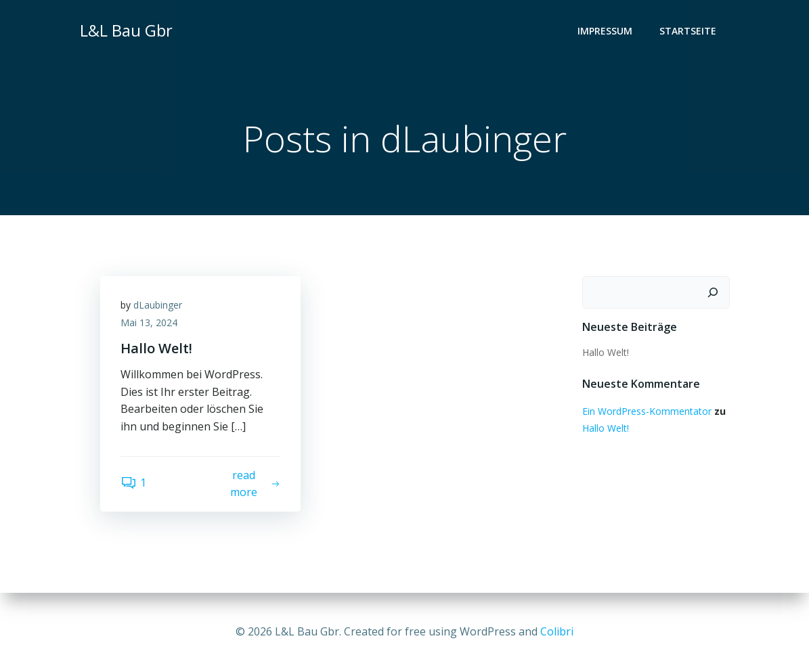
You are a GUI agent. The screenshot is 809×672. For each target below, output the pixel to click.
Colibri (557, 631)
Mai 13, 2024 (149, 322)
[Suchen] (713, 292)
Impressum (605, 31)
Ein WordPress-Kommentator (647, 411)
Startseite (688, 31)
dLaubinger (158, 305)
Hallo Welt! (606, 352)
